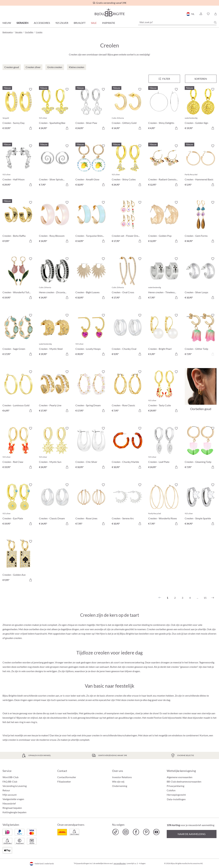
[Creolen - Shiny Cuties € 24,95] (128, 166)
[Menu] (164, 79)
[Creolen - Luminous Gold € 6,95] (18, 392)
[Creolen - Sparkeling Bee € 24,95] (55, 109)
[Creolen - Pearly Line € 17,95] (55, 392)
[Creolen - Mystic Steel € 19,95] (55, 335)
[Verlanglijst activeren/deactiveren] (31, 89)
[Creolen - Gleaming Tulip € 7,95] (201, 448)
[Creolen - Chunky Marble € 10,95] (128, 448)
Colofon (171, 790)
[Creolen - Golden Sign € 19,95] (201, 109)
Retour (6, 790)
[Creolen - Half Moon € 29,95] (18, 166)
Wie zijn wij (118, 781)
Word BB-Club (10, 777)
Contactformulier (67, 777)
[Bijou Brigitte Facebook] (136, 832)
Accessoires (42, 23)
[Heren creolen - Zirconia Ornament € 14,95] (55, 279)
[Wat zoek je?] (177, 22)
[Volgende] (213, 598)
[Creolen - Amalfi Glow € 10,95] (91, 166)
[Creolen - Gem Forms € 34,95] (201, 222)
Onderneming (120, 786)
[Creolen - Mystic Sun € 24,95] (55, 448)
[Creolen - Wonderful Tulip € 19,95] (18, 279)
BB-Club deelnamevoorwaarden (184, 781)
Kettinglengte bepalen (14, 812)
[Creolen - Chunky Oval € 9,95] (128, 335)
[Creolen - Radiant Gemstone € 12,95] (164, 166)
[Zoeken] (215, 22)
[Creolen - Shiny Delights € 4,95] (164, 109)
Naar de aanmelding (192, 834)
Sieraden (22, 23)
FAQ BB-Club (10, 781)
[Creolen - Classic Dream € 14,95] (55, 505)
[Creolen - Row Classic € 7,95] (128, 392)
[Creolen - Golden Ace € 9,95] (18, 561)
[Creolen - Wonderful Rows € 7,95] (164, 505)
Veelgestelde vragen (13, 799)
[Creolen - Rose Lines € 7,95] (91, 505)
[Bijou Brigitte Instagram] (126, 832)
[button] (201, 14)
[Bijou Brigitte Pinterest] (146, 832)
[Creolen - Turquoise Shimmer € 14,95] (91, 222)
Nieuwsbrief (9, 803)
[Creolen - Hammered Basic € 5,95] (201, 166)
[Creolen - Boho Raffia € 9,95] (18, 222)
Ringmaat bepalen (12, 808)
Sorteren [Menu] (201, 79)
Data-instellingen (176, 799)
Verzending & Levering (15, 786)
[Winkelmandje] (215, 14)
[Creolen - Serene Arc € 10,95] (128, 505)
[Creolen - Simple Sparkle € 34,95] (201, 505)
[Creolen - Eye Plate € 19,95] (18, 505)
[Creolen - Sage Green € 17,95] (18, 335)
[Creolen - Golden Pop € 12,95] (164, 222)
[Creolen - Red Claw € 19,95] (18, 448)
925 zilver (62, 23)
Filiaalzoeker (64, 781)
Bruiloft (80, 23)
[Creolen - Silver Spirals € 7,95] (55, 166)
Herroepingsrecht (176, 795)
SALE (94, 23)
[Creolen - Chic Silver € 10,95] (91, 448)
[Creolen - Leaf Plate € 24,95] (164, 448)
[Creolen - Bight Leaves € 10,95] (91, 279)
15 (205, 598)
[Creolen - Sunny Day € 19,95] (18, 109)
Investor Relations (122, 777)
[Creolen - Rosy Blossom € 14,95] (55, 222)
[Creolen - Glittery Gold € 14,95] (128, 109)
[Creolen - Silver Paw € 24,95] (91, 109)
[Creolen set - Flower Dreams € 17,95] (128, 222)
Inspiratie (109, 23)
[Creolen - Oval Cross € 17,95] (128, 279)
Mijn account (10, 795)
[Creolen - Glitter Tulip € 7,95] (201, 335)
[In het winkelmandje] (31, 128)
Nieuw (7, 23)
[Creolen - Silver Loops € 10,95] (201, 279)
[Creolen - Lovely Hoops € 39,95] (91, 335)
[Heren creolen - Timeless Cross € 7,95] (164, 279)
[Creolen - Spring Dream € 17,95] (91, 392)
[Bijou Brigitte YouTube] (156, 832)
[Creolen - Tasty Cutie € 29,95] (164, 392)
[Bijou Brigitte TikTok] (116, 832)
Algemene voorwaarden (180, 777)
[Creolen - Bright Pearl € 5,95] (164, 335)
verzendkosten (120, 863)
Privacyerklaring (175, 786)
